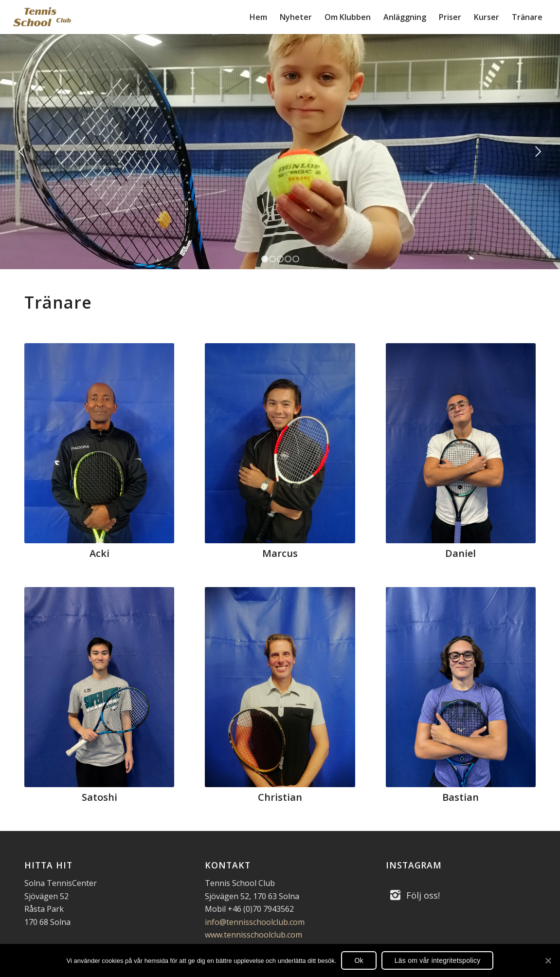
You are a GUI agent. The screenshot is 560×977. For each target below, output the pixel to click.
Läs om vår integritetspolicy (438, 960)
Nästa (538, 152)
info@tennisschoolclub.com (255, 922)
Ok (359, 960)
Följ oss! (423, 895)
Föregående (22, 152)
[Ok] (548, 960)
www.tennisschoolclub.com (253, 935)
